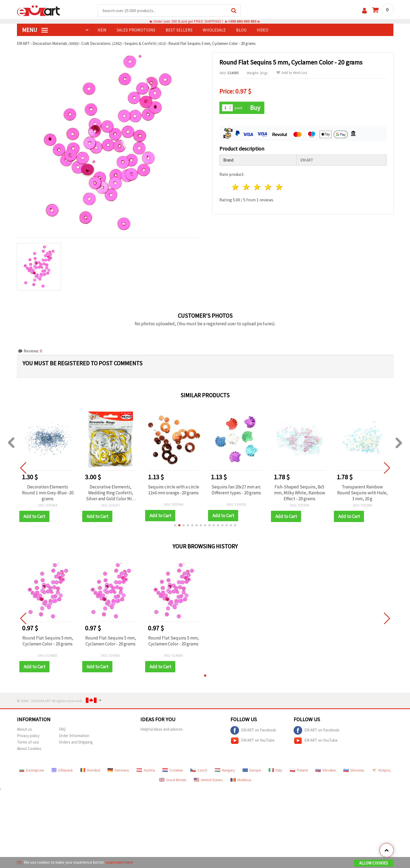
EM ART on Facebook (253, 730)
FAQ (62, 729)
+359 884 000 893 (242, 21)
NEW (102, 30)
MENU (35, 30)
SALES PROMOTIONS (136, 30)
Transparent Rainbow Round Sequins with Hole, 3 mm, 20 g (362, 493)
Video (263, 30)
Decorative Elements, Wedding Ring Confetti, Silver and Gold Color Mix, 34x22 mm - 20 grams (111, 493)
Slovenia (354, 770)
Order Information (74, 736)
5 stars (279, 187)
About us (24, 729)
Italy (275, 770)
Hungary (225, 770)
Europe (252, 770)
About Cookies (29, 749)
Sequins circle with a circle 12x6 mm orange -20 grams (174, 490)
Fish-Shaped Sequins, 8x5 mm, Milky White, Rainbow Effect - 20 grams (300, 493)
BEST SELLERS (179, 30)
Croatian (173, 770)
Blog (241, 30)
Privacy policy (28, 736)
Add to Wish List (292, 73)
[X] (19, 862)
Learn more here (119, 862)
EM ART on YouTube (252, 741)
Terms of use (28, 742)
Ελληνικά (62, 770)
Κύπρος (381, 770)
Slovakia (326, 770)
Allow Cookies (374, 863)
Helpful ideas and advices (162, 729)
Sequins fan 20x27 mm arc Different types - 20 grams (236, 490)
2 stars (246, 187)
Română (90, 770)
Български (31, 770)
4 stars (268, 187)
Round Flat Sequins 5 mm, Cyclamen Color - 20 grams (48, 641)
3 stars (257, 187)
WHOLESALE (214, 30)
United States (208, 780)
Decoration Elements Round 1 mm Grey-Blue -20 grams (48, 493)
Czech (199, 770)
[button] (175, 525)
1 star (236, 187)
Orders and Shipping (76, 742)
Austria (146, 770)
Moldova (241, 780)
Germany (118, 770)
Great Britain (173, 780)
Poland (299, 770)
